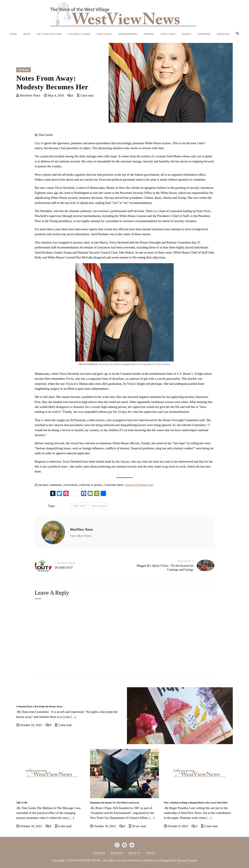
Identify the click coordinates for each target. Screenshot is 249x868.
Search (150, 853)
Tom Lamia (99, 506)
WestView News (29, 95)
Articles (24, 70)
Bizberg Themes (187, 860)
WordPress (150, 860)
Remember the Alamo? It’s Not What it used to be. (115, 803)
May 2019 (80, 506)
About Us (134, 853)
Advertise (99, 853)
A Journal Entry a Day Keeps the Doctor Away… (40, 707)
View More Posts (81, 536)
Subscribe (117, 853)
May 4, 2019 (54, 95)
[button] (238, 34)
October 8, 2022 (176, 826)
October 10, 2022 (29, 725)
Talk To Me (22, 803)
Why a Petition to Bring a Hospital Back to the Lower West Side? (196, 803)
